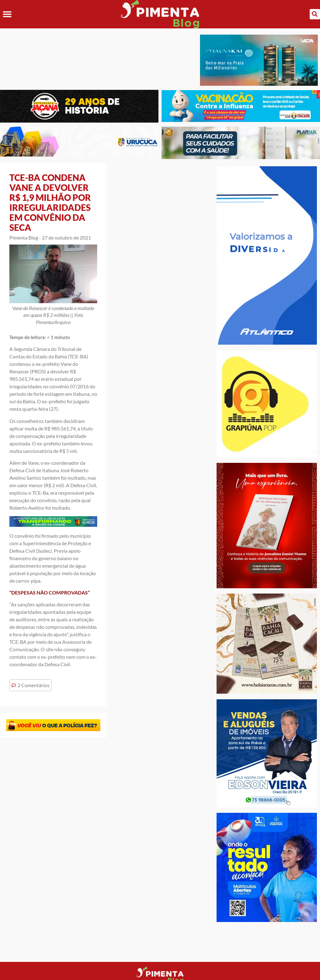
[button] (7, 14)
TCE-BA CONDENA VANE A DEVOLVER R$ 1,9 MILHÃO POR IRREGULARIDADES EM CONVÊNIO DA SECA (50, 202)
